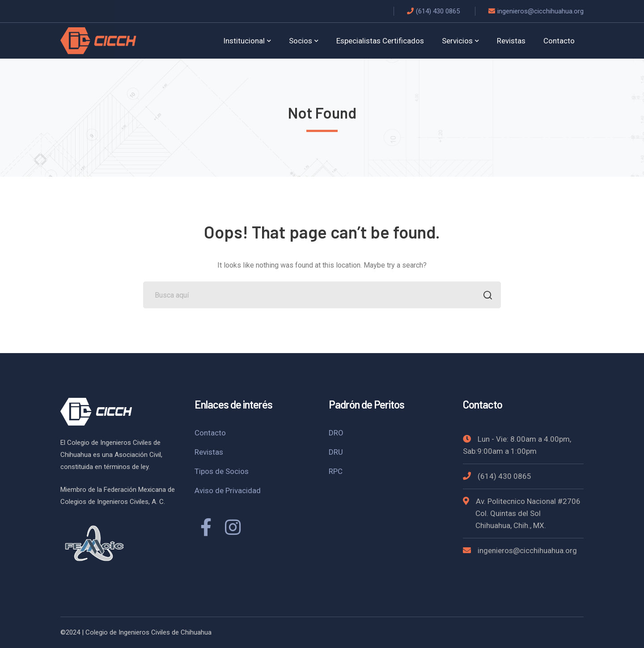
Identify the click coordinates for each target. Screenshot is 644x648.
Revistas (209, 452)
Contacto (210, 433)
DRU (336, 452)
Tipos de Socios (222, 471)
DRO (336, 433)
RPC (336, 471)
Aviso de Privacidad (228, 490)
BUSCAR (485, 296)
